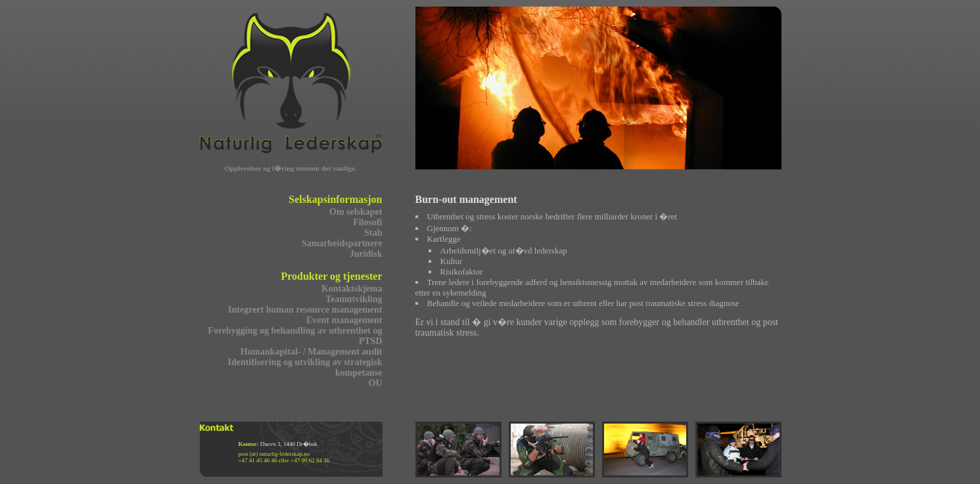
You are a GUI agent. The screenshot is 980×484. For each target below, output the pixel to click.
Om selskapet (356, 212)
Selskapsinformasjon (335, 199)
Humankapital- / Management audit (312, 352)
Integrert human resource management (305, 310)
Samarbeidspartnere (342, 243)
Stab (373, 233)
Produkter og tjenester (331, 276)
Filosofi (367, 222)
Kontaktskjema (352, 289)
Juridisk (366, 254)
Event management (344, 320)
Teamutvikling (354, 299)
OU (376, 383)
